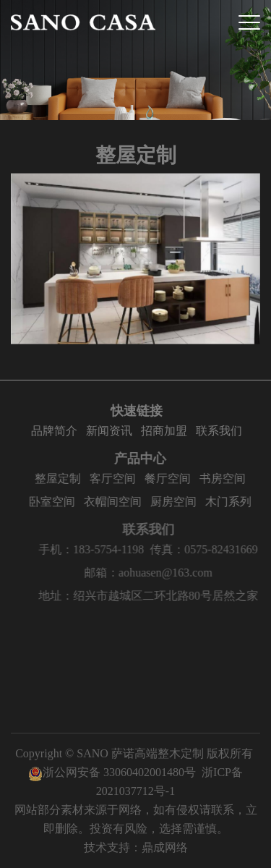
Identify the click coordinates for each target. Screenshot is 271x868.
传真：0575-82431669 (215, 549)
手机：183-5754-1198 (103, 549)
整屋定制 (63, 478)
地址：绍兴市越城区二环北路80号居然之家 (160, 596)
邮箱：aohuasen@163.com (160, 573)
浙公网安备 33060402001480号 (112, 772)
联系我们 (221, 431)
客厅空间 (118, 478)
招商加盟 (166, 431)
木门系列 (233, 502)
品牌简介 (56, 431)
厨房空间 (178, 502)
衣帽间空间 (118, 502)
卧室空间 (57, 502)
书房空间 (228, 478)
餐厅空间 (173, 478)
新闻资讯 (111, 431)
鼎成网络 (165, 847)
